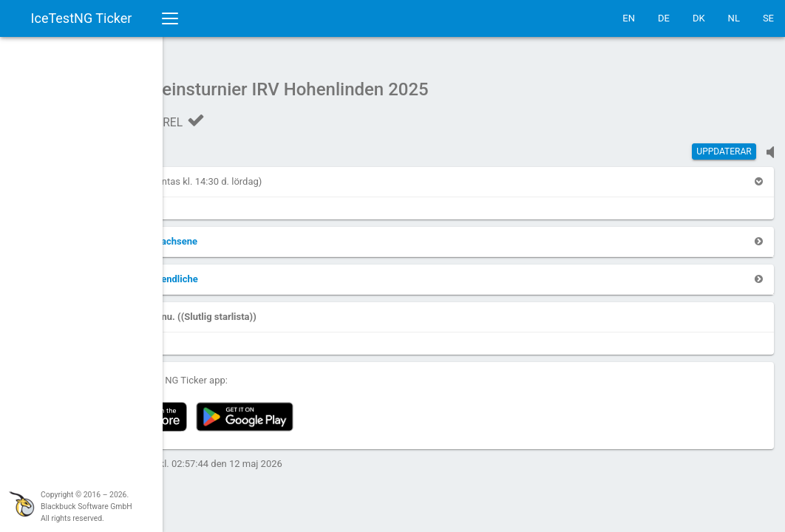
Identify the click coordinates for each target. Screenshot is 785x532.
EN (629, 18)
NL (734, 18)
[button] (204, 174)
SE (768, 18)
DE (664, 18)
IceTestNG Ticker (82, 18)
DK (699, 18)
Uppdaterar (724, 144)
